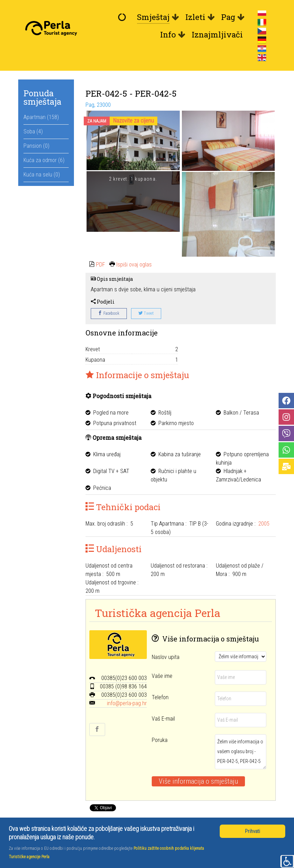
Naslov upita (166, 657)
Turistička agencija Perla (158, 613)
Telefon (160, 697)
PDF (101, 265)
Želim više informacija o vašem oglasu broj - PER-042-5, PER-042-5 (241, 752)
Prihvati (252, 831)
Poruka (160, 740)
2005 (264, 524)
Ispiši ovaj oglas (134, 265)
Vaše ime (162, 676)
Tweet (146, 313)
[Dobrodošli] (123, 17)
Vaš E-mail (163, 719)
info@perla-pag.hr (127, 703)
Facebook (109, 313)
